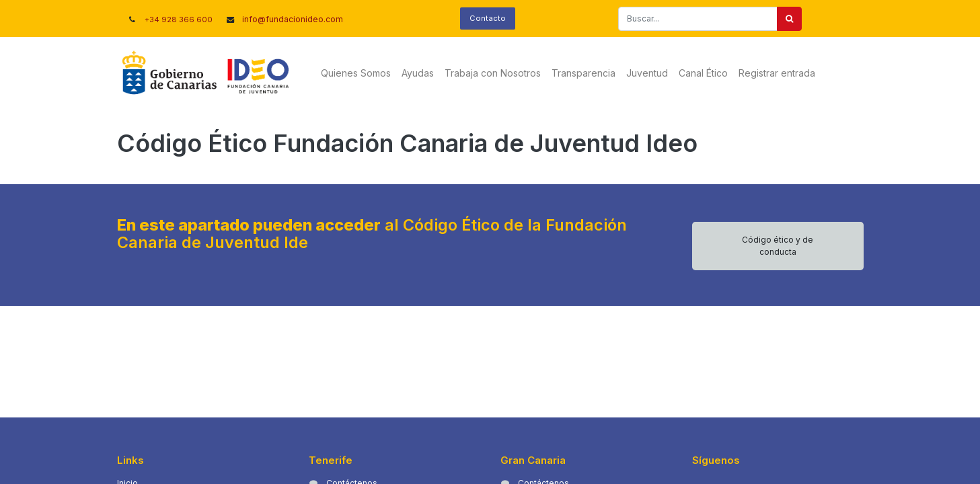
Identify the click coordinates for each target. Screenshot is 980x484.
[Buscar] (789, 19)
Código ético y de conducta (778, 246)
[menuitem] (356, 73)
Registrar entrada (777, 73)
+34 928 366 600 (179, 19)
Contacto (488, 18)
